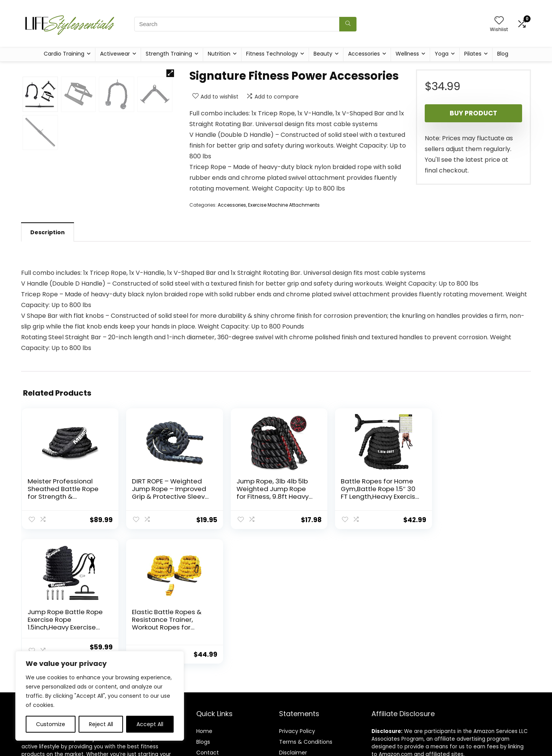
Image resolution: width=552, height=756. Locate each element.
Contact (208, 695)
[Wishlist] (499, 21)
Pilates (473, 54)
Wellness (407, 54)
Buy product (473, 113)
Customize (51, 724)
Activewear (115, 54)
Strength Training (169, 54)
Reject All (101, 724)
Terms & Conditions (306, 684)
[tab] (48, 305)
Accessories (364, 54)
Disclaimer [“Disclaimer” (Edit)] (293, 695)
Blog (503, 54)
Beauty (323, 54)
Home (204, 673)
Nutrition (219, 54)
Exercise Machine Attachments (284, 205)
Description (48, 305)
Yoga (442, 54)
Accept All (150, 724)
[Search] (348, 24)
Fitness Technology (272, 54)
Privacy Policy (297, 673)
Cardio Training (64, 54)
